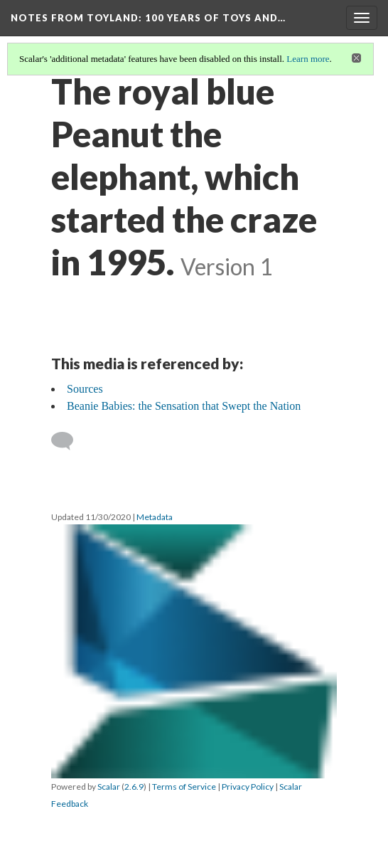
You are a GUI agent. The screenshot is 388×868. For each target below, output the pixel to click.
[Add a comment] (69, 441)
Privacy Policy (248, 787)
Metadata (155, 517)
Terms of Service (184, 787)
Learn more (308, 59)
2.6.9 (134, 787)
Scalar (109, 787)
